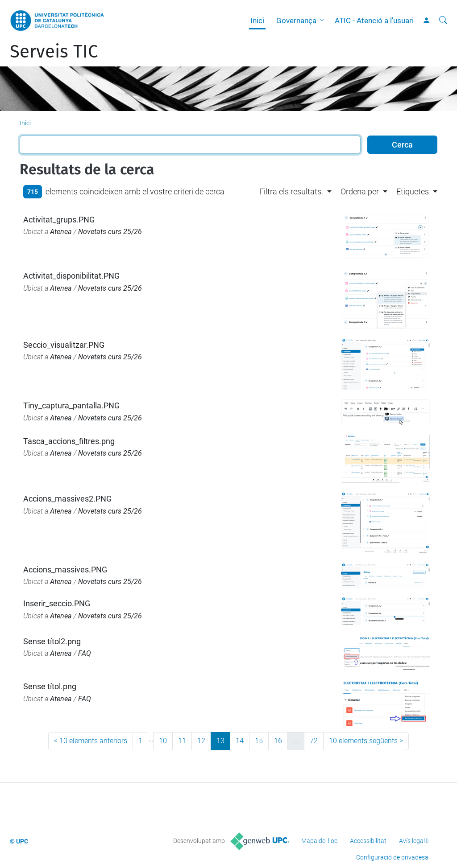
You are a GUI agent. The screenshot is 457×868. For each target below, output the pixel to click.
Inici (257, 21)
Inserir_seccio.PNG (57, 603)
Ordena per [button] (360, 191)
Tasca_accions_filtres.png (69, 441)
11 (182, 741)
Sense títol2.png (52, 641)
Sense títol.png (50, 686)
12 (201, 741)
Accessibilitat (368, 841)
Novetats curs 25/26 (110, 232)
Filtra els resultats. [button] (291, 191)
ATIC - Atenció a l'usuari (374, 21)
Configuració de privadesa (392, 857)
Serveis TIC (54, 52)
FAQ (85, 653)
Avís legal (412, 841)
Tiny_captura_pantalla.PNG (71, 405)
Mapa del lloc (319, 841)
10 (163, 741)
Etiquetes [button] (413, 191)
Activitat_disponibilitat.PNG (71, 276)
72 (314, 741)
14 (240, 741)
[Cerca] (443, 21)
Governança (296, 21)
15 (259, 741)
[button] (324, 21)
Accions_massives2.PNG (67, 499)
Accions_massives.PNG (65, 570)
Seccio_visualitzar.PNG (64, 345)
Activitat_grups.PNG (59, 220)
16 (278, 741)
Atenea (61, 232)
